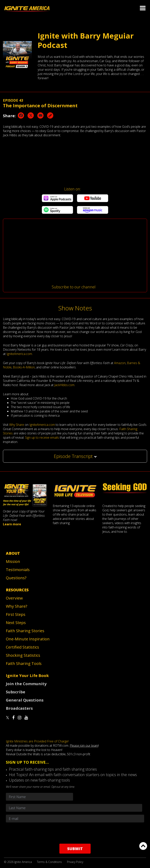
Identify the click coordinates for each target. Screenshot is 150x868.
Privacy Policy (75, 862)
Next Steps (16, 623)
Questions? (16, 578)
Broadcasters (19, 708)
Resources (17, 590)
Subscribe (16, 692)
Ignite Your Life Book (27, 676)
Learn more (12, 524)
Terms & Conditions (49, 862)
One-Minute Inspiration (28, 639)
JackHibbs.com (64, 385)
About (13, 553)
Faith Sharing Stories (25, 631)
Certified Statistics (22, 647)
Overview (14, 598)
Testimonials (18, 570)
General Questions (25, 700)
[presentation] (75, 833)
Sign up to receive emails (42, 438)
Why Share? (17, 606)
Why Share (17, 425)
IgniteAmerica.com (19, 354)
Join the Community (26, 684)
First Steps (16, 614)
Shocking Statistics (23, 655)
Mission (13, 561)
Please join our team (84, 746)
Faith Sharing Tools (24, 663)
